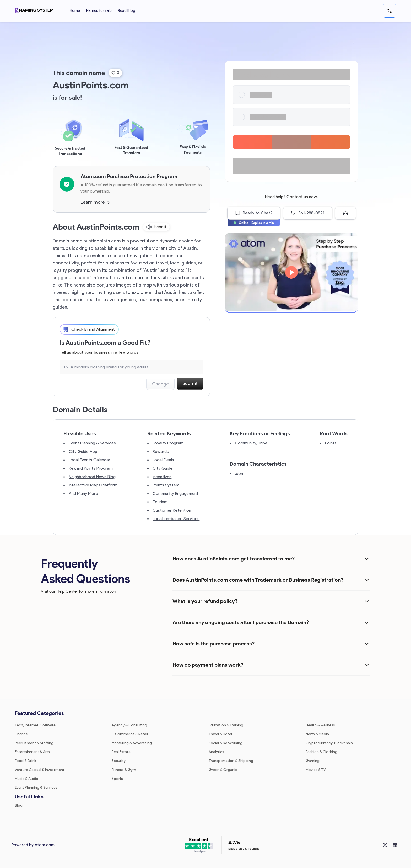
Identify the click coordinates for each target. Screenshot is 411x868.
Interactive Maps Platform (93, 485)
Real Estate (121, 752)
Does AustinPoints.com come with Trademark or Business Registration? (258, 580)
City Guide (163, 468)
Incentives (162, 477)
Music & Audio (26, 779)
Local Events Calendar (90, 460)
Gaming (313, 761)
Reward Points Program (91, 468)
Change (160, 384)
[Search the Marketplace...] (131, 367)
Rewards (161, 451)
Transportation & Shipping (231, 761)
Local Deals (163, 460)
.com (240, 473)
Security (119, 761)
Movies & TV (316, 770)
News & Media (317, 734)
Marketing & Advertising (132, 743)
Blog (19, 805)
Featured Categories (39, 713)
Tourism (160, 502)
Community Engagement (175, 493)
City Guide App (83, 451)
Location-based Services (176, 519)
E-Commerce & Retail (130, 734)
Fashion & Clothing (321, 752)
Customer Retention (172, 510)
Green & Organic (223, 770)
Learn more (95, 202)
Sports (117, 779)
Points (331, 443)
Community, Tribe (251, 443)
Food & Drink (25, 761)
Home (75, 11)
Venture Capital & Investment (40, 770)
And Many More (83, 493)
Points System (166, 485)
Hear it (156, 227)
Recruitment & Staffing (34, 743)
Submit (190, 383)
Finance (21, 734)
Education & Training (226, 725)
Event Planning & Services (92, 443)
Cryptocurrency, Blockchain (329, 743)
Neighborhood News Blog (92, 477)
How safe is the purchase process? (213, 644)
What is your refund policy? (205, 601)
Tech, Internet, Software (35, 725)
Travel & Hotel (220, 734)
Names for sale (99, 11)
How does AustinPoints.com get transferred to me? (234, 559)
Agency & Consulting (129, 725)
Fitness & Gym (124, 770)
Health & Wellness (320, 725)
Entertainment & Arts (32, 752)
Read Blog (127, 11)
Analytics (216, 752)
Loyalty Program (168, 443)
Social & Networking (226, 743)
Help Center (67, 591)
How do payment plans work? (208, 665)
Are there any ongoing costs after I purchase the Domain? (241, 622)
